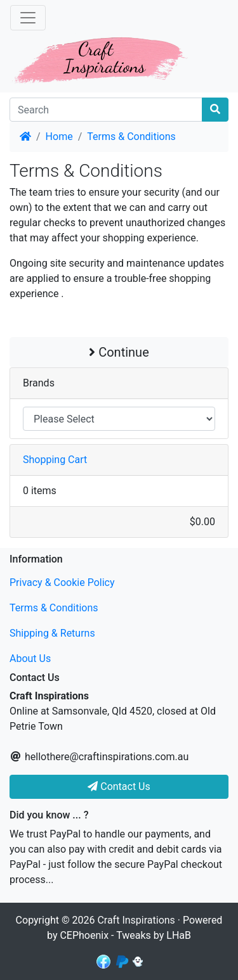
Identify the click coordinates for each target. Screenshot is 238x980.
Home (59, 137)
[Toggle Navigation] (28, 18)
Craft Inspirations (136, 920)
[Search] (106, 110)
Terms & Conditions (131, 137)
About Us (30, 659)
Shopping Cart (55, 460)
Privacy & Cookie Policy (62, 582)
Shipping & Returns (52, 633)
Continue (119, 352)
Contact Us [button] (119, 786)
